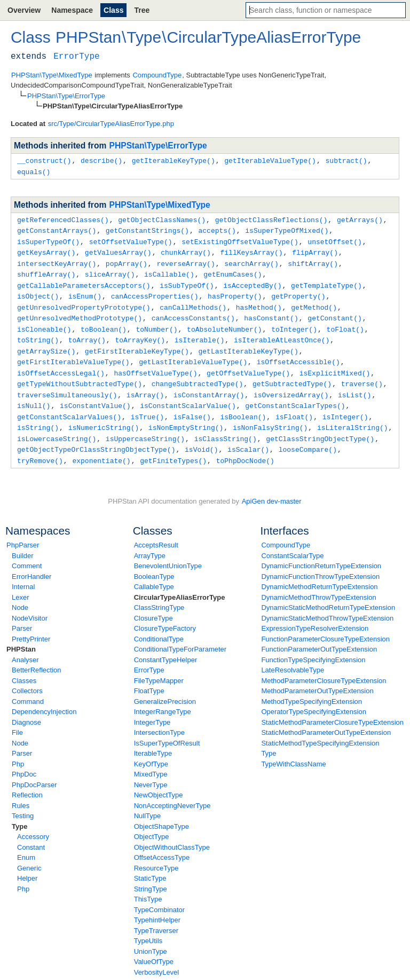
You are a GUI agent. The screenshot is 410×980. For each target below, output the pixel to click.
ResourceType (156, 855)
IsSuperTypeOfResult (167, 730)
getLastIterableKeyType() (248, 343)
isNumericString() (104, 416)
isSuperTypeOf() (48, 239)
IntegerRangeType (163, 698)
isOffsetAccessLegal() (61, 364)
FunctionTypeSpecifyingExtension (313, 646)
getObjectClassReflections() (271, 218)
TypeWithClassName (293, 751)
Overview (24, 10)
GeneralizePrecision (165, 688)
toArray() (87, 333)
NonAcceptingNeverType (172, 792)
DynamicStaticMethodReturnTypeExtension (328, 594)
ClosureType (153, 605)
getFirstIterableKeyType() (137, 343)
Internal (23, 573)
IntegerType (152, 709)
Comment (27, 552)
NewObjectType (159, 782)
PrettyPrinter (31, 626)
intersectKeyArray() (57, 260)
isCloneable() (44, 323)
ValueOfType (154, 948)
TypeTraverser (156, 917)
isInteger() (345, 406)
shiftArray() (313, 260)
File (17, 719)
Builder (22, 542)
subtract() (346, 160)
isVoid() (201, 437)
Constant (31, 834)
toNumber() (156, 323)
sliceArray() (110, 270)
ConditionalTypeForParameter (180, 636)
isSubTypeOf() (187, 281)
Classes (24, 667)
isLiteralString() (353, 416)
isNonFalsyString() (270, 416)
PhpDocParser (34, 771)
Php (18, 751)
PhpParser (23, 532)
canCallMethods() (193, 302)
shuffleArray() (46, 270)
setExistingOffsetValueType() (240, 239)
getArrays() (360, 218)
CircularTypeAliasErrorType (180, 584)
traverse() (362, 374)
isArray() (145, 385)
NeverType (151, 771)
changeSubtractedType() (198, 374)
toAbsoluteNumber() (224, 323)
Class (113, 10)
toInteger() (294, 323)
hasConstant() (271, 312)
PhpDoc (24, 761)
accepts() (217, 229)
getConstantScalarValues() (69, 406)
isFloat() (294, 406)
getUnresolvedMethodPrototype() (80, 312)
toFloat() (345, 323)
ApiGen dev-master (272, 488)
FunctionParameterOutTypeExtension (319, 636)
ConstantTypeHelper (166, 646)
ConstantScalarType (292, 542)
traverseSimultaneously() (67, 385)
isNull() (34, 395)
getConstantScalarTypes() (295, 395)
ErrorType (149, 657)
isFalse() (192, 406)
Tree (142, 10)
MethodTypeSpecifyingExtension (312, 688)
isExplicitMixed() (335, 364)
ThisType (148, 886)
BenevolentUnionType (168, 552)
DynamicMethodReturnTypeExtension (319, 573)
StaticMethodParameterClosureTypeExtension (332, 709)
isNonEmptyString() (186, 416)
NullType (148, 802)
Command (28, 688)
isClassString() (226, 427)
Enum (26, 844)
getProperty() (298, 291)
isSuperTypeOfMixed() (287, 229)
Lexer (21, 584)
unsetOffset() (334, 239)
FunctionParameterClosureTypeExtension (325, 626)
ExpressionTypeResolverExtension (315, 615)
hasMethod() (259, 302)
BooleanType (154, 563)
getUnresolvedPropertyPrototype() (84, 302)
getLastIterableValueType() (193, 354)
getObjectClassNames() (162, 218)
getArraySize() (46, 343)
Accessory (33, 823)
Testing (23, 802)
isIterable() (200, 333)
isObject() (38, 291)
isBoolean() (243, 406)
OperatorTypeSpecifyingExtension (314, 698)
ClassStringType (159, 594)
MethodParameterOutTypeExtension (317, 677)
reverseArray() (186, 260)
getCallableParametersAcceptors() (84, 281)
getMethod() (314, 302)
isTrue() (147, 406)
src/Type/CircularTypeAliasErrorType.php (111, 124)
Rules (21, 792)
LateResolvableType (293, 657)
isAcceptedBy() (252, 281)
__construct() (44, 160)
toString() (38, 333)
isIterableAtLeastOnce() (282, 333)
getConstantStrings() (147, 229)
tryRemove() (40, 448)
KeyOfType (151, 751)
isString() (38, 416)
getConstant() (334, 312)
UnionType (151, 938)
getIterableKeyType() (174, 160)
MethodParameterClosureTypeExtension (324, 667)
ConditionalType (159, 626)
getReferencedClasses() (63, 218)
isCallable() (169, 270)
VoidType (148, 969)
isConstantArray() (209, 385)
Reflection (27, 782)
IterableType (153, 740)
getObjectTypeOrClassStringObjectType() (96, 437)
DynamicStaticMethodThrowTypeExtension (327, 605)
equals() (34, 171)
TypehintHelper (157, 907)
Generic (29, 855)
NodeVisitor (30, 605)
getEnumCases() (232, 270)
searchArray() (251, 260)
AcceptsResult (156, 532)
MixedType (151, 761)
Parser (22, 615)
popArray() (127, 260)
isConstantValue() (95, 395)
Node (20, 594)
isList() (354, 385)
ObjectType (152, 823)
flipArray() (315, 249)
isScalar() (248, 437)
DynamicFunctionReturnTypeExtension (321, 552)
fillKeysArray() (251, 249)
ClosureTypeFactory (165, 615)
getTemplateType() (326, 281)
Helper (27, 865)
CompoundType (286, 532)
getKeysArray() (46, 249)
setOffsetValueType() (131, 239)
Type (19, 813)
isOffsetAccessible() (298, 354)
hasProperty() (235, 291)
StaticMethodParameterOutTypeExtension (326, 719)
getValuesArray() (118, 249)
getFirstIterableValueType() (73, 354)
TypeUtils (148, 927)
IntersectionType (159, 719)
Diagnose (26, 709)
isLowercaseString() (57, 427)
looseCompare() (308, 437)
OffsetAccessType (162, 844)
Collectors (27, 677)
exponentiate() (101, 448)
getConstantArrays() (57, 229)
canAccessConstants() (193, 312)
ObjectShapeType (161, 813)
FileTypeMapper (159, 667)
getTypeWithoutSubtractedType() (80, 374)
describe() (101, 160)
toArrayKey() (140, 333)
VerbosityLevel (157, 959)
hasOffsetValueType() (155, 364)
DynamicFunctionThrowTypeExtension (320, 563)
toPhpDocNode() (245, 448)
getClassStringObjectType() (320, 427)
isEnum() (85, 291)
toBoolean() (104, 323)
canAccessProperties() (155, 291)
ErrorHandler (31, 563)
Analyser (25, 646)
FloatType (149, 677)
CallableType (154, 573)
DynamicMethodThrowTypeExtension (318, 584)
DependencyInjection (44, 698)
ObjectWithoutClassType (172, 834)
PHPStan (21, 636)
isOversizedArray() (291, 385)
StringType (151, 876)
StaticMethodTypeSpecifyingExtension (320, 730)
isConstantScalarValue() (188, 395)
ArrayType (150, 542)
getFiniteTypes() (173, 448)
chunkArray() (186, 249)
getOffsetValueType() (248, 364)
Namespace (72, 10)
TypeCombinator (159, 896)
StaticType (150, 865)
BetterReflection (37, 657)
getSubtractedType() (292, 374)
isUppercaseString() (145, 427)
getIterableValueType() (270, 160)
